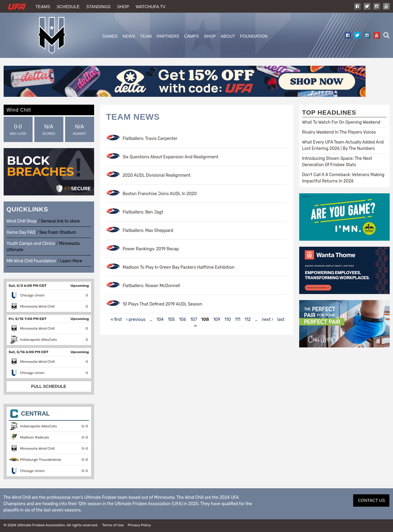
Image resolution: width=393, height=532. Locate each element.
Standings (98, 7)
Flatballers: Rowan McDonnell (152, 286)
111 (238, 320)
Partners (168, 36)
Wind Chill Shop (22, 221)
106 (183, 320)
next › (268, 320)
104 (160, 320)
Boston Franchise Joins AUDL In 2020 (160, 194)
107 (194, 320)
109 (217, 320)
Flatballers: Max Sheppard (148, 231)
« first (116, 320)
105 (171, 320)
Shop (123, 7)
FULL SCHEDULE (49, 386)
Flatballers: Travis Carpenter (150, 139)
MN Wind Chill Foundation (32, 261)
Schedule (68, 7)
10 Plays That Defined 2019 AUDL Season (163, 304)
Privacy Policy (139, 525)
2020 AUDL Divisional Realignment (157, 175)
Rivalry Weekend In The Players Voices (339, 132)
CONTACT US (372, 500)
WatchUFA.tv (151, 7)
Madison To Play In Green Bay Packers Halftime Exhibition (179, 267)
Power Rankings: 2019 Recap (151, 249)
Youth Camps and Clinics (31, 244)
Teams (43, 7)
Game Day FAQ (21, 232)
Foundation (254, 36)
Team (146, 36)
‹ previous (136, 320)
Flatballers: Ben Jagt (143, 212)
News (129, 36)
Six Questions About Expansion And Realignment (171, 157)
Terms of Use (113, 525)
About (228, 36)
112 (248, 320)
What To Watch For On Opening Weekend (341, 122)
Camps (192, 36)
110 (228, 320)
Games (110, 36)
